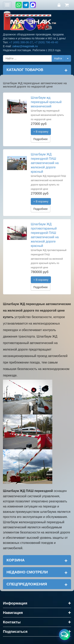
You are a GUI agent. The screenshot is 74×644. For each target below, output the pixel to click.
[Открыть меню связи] (65, 635)
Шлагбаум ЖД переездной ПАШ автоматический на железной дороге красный (45, 163)
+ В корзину (41, 132)
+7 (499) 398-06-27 (21, 42)
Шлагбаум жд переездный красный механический (46, 102)
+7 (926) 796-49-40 (46, 42)
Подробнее (41, 139)
